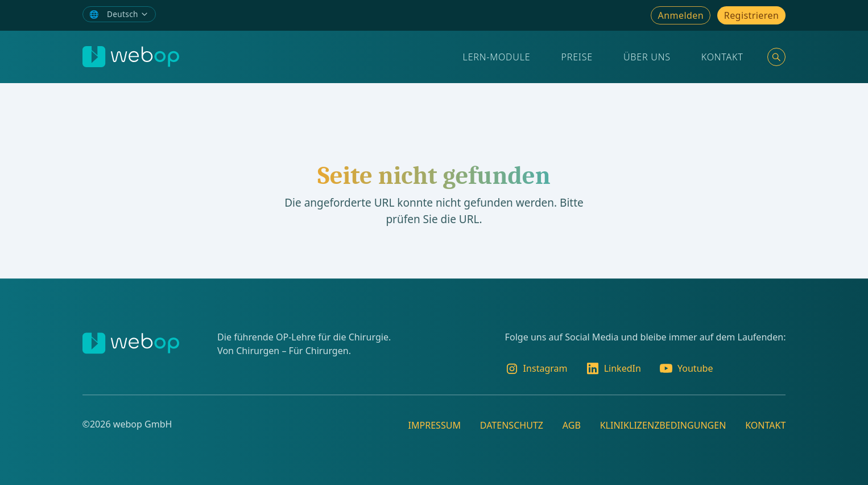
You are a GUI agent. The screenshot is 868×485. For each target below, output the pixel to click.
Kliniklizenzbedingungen (663, 425)
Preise (577, 57)
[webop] (131, 57)
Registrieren (751, 15)
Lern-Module (497, 57)
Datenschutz (512, 425)
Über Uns (647, 57)
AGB (572, 425)
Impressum (434, 425)
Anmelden (681, 15)
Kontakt (722, 57)
